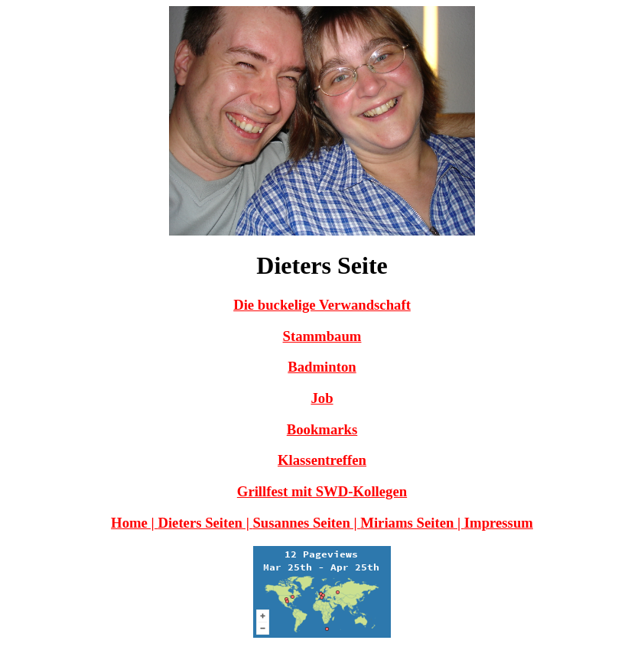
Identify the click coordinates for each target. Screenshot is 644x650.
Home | (134, 523)
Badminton (322, 367)
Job (322, 398)
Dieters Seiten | (205, 523)
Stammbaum (322, 336)
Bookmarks (322, 429)
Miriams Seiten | (412, 523)
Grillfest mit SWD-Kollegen (322, 491)
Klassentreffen (322, 460)
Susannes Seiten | (306, 523)
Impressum (499, 523)
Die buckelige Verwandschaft (322, 305)
